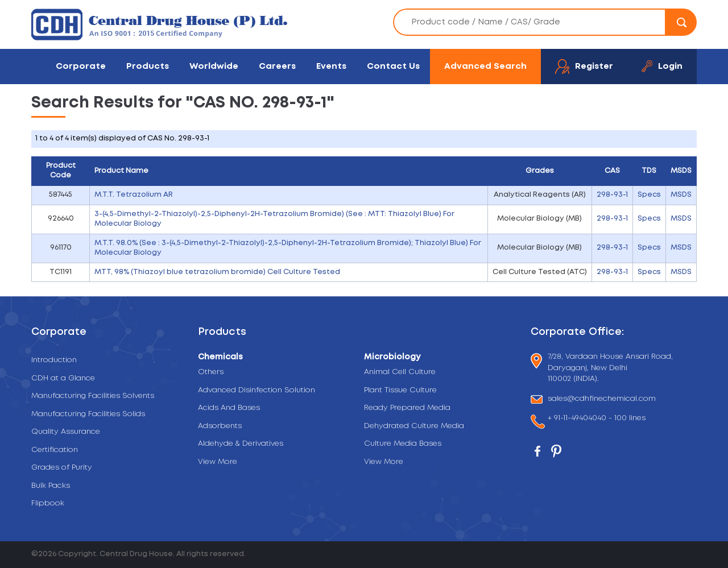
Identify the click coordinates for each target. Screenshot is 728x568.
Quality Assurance (66, 432)
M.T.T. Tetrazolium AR (134, 195)
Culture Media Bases (403, 444)
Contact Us (393, 66)
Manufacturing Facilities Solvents (93, 396)
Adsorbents (220, 426)
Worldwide (214, 66)
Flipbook (48, 503)
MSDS (681, 195)
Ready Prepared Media (407, 408)
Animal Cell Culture (400, 372)
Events (331, 66)
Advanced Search (485, 66)
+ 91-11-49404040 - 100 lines (597, 419)
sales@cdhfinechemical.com (602, 399)
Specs (649, 195)
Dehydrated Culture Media (414, 426)
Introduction (54, 360)
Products (148, 66)
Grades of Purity (62, 468)
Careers (277, 66)
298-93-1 (612, 195)
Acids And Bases (229, 408)
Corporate (81, 66)
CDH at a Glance (63, 378)
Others (211, 372)
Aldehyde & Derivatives (241, 444)
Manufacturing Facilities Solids (88, 414)
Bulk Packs (51, 486)
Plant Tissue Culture (400, 390)
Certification (55, 450)
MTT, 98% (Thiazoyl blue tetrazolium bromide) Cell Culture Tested (217, 272)
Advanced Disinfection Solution (257, 390)
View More (218, 462)
